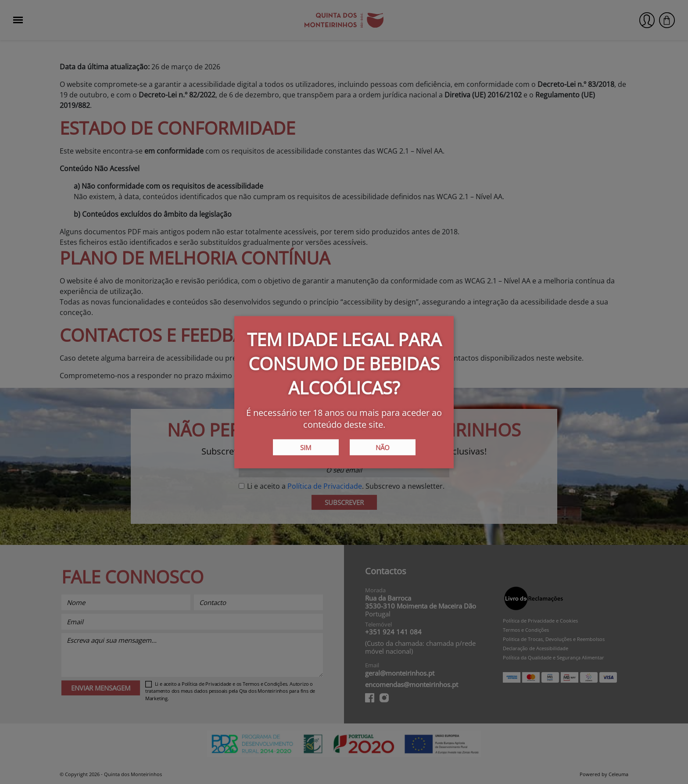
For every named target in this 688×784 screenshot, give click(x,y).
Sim (306, 447)
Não (383, 447)
